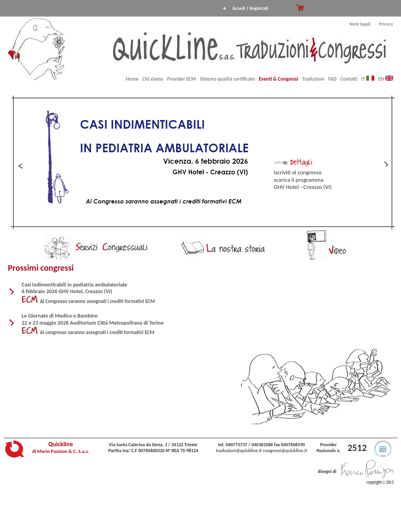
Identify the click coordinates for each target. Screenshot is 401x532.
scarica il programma (299, 180)
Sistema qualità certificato (227, 79)
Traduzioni (313, 79)
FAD (332, 79)
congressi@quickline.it (285, 451)
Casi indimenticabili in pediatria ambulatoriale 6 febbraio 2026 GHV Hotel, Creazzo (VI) (74, 288)
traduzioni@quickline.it (239, 451)
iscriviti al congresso (298, 172)
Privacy (386, 24)
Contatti (349, 79)
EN (386, 79)
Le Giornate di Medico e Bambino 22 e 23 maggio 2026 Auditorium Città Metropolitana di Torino (93, 319)
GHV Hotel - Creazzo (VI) (303, 187)
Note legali (360, 24)
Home (132, 79)
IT (368, 79)
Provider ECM (181, 79)
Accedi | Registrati (250, 8)
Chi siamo (153, 79)
